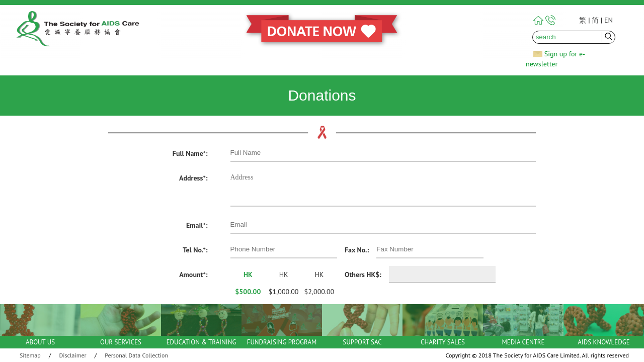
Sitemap (30, 355)
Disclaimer (73, 355)
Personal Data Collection (136, 355)
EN (609, 20)
